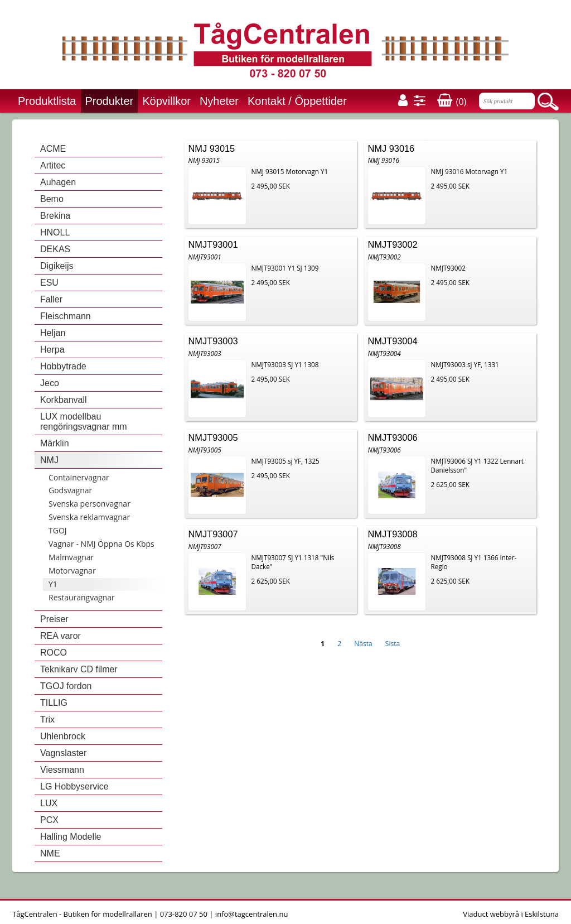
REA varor (61, 636)
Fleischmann (66, 316)
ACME (53, 149)
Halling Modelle (71, 837)
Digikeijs (57, 266)
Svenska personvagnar (89, 504)
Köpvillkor (166, 101)
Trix (47, 720)
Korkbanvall (64, 400)
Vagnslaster (63, 753)
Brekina (55, 216)
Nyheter (219, 101)
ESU (49, 283)
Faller (51, 299)
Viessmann (62, 770)
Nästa (363, 644)
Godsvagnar (70, 490)
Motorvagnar (72, 571)
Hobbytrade (63, 366)
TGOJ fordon (66, 686)
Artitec (53, 165)
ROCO (54, 653)
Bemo (52, 199)
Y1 (53, 584)
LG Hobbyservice (74, 786)
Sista (393, 644)
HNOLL (55, 232)
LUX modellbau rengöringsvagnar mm (84, 422)
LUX (49, 803)
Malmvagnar (71, 557)
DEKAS (55, 249)
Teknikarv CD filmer (79, 669)
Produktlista (47, 101)
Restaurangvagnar (82, 597)
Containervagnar (79, 477)
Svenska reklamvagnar (89, 517)
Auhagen (58, 182)
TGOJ (58, 530)
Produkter (110, 101)
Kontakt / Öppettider (297, 101)
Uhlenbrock (63, 736)
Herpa (52, 350)
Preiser (54, 619)
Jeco (50, 383)
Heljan (53, 333)
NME (50, 853)
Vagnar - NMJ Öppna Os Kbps (101, 544)
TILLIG (54, 703)
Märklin (55, 443)
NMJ (49, 460)
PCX (49, 820)
